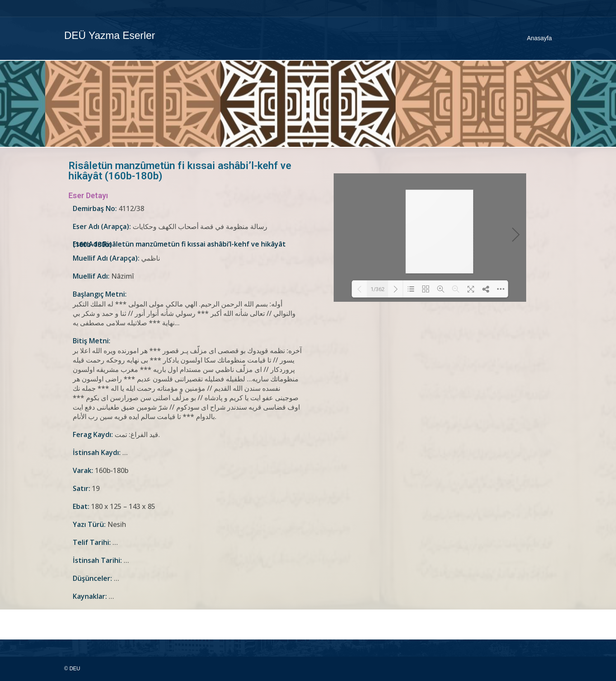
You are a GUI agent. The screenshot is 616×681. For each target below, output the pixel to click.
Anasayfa (539, 38)
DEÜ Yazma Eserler (110, 35)
